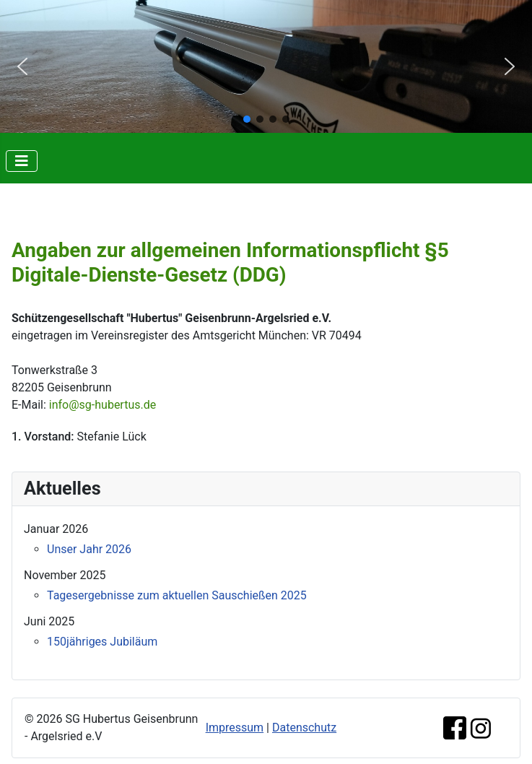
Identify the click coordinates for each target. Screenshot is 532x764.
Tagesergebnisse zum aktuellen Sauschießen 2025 (177, 595)
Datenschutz (304, 728)
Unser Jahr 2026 (89, 549)
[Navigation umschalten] (22, 161)
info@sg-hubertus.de (103, 405)
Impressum (235, 728)
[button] (22, 66)
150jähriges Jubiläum (102, 642)
